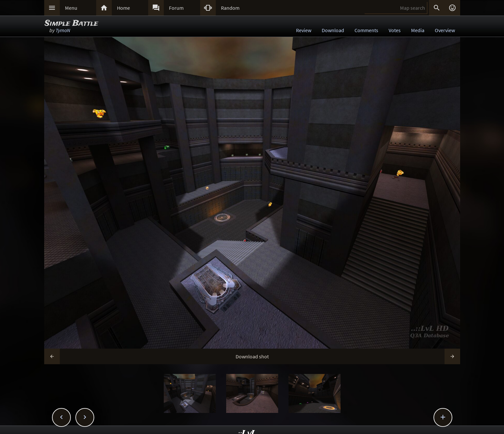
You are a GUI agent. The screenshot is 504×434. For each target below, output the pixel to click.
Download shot (252, 356)
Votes (395, 30)
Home (123, 8)
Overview (445, 30)
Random (230, 8)
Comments (366, 30)
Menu (71, 8)
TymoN (63, 30)
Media (418, 30)
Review (304, 30)
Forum (176, 8)
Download (333, 30)
